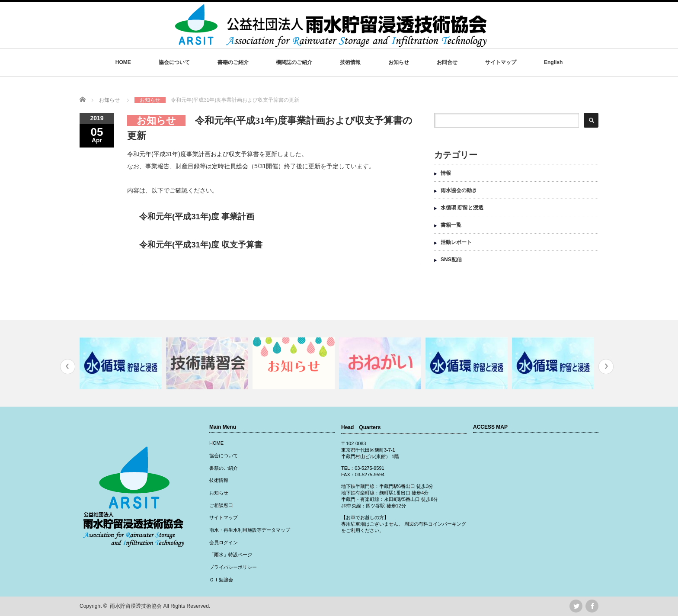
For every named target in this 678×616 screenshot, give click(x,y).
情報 (446, 173)
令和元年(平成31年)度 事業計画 (197, 217)
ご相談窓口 (221, 505)
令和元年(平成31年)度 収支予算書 (201, 245)
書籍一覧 (451, 225)
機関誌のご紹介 (294, 62)
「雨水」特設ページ (231, 555)
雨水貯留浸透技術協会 (136, 606)
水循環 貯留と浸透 (462, 208)
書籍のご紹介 (233, 62)
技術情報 (350, 62)
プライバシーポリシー (233, 567)
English (553, 62)
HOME (123, 62)
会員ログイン (224, 542)
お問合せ (447, 62)
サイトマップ (501, 62)
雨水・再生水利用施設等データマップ (250, 530)
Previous (68, 367)
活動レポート (456, 242)
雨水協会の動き (459, 190)
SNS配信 (451, 260)
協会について (174, 62)
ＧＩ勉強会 (221, 580)
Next (606, 367)
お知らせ (399, 62)
